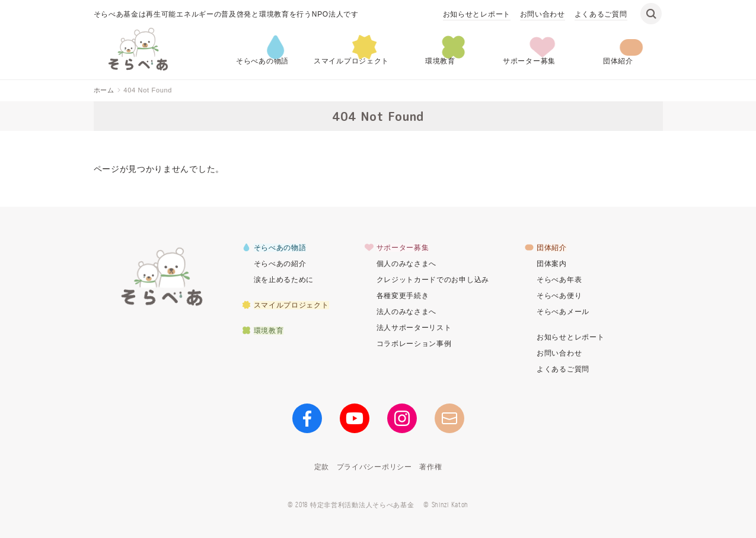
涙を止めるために (284, 280)
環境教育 (440, 61)
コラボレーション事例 (414, 344)
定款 (322, 467)
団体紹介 (618, 61)
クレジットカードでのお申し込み (433, 280)
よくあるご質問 (601, 14)
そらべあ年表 (559, 280)
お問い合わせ (543, 14)
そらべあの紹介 (280, 264)
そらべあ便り (559, 296)
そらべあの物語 (262, 61)
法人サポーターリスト (414, 328)
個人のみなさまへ (407, 264)
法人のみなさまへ (407, 312)
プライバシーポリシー (374, 467)
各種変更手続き (403, 296)
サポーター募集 (529, 61)
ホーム (104, 90)
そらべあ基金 (162, 276)
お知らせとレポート (477, 14)
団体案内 (552, 264)
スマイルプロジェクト (351, 61)
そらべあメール (563, 312)
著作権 (430, 467)
